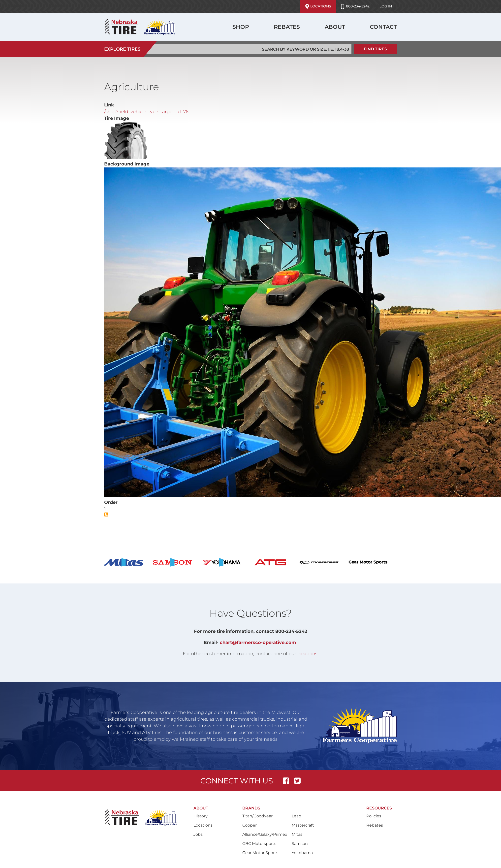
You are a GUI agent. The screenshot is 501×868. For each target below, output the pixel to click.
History (201, 815)
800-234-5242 (355, 6)
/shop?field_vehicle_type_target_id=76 (146, 111)
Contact (383, 27)
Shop (241, 27)
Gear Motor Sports (260, 852)
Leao (296, 815)
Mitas (297, 834)
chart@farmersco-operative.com (258, 642)
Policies (374, 815)
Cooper (250, 824)
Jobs (198, 834)
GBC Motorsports (259, 843)
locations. (308, 653)
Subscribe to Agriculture (106, 514)
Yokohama (302, 852)
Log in (386, 6)
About (335, 27)
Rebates (287, 27)
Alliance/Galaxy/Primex (265, 834)
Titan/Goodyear (257, 815)
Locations (318, 6)
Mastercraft (303, 824)
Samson (300, 843)
